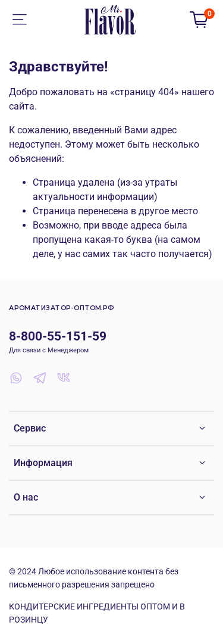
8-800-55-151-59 (58, 336)
